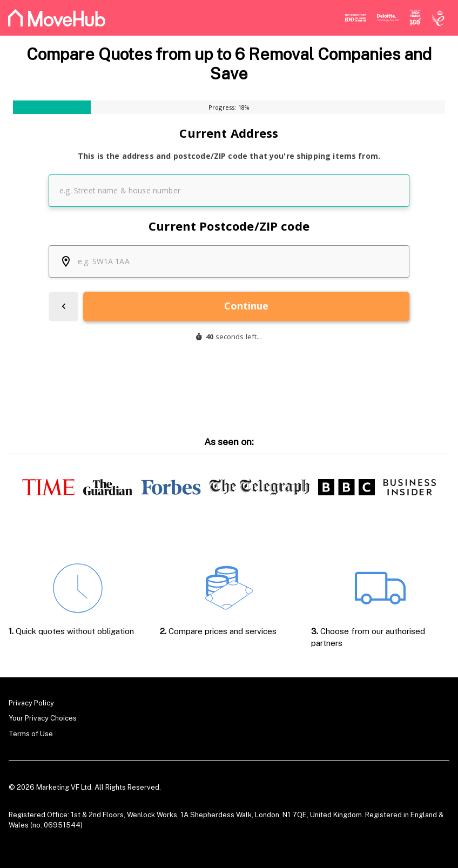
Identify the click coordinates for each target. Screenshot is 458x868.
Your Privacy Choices (43, 718)
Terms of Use (31, 734)
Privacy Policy (31, 703)
